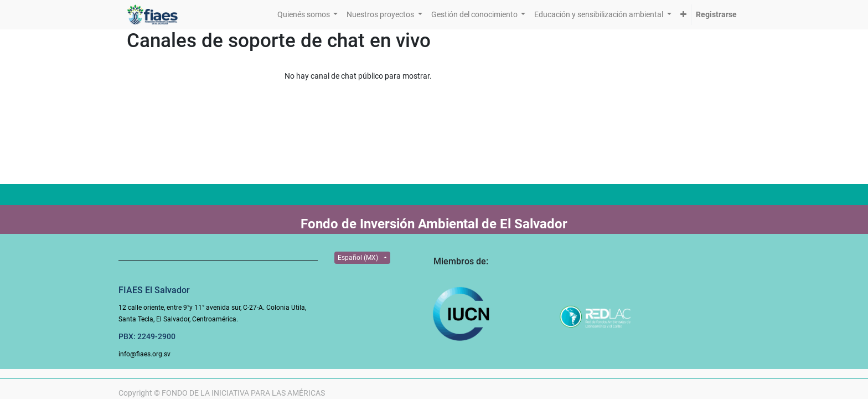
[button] (683, 15)
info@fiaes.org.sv (144, 354)
